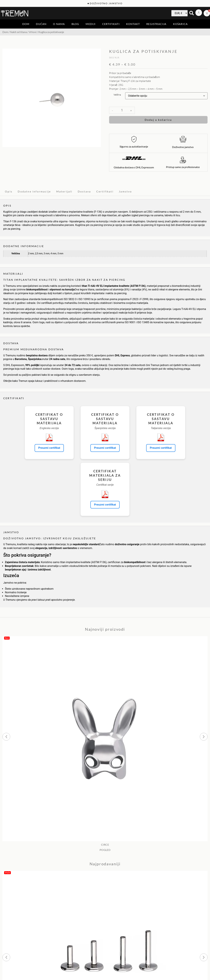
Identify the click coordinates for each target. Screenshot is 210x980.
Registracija (156, 24)
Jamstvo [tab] (125, 191)
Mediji (91, 24)
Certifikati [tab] (105, 191)
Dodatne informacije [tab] (34, 191)
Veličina (117, 95)
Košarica (180, 24)
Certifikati (111, 24)
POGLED (105, 850)
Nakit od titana (18, 32)
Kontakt (133, 24)
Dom (26, 24)
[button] (6, 737)
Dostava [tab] (84, 191)
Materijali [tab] (64, 191)
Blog (75, 24)
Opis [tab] (9, 191)
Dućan (41, 24)
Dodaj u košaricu (158, 120)
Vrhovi (33, 32)
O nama (59, 24)
